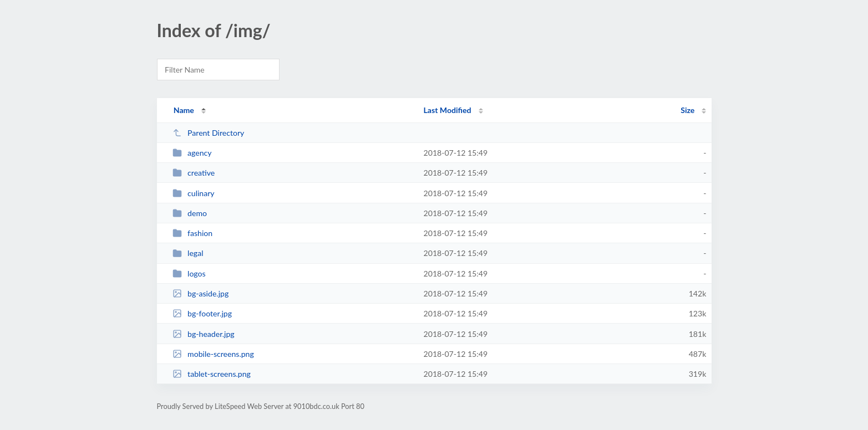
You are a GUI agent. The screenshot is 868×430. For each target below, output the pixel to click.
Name (184, 110)
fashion (193, 233)
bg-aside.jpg (201, 293)
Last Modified (448, 110)
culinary (194, 193)
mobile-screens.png (213, 354)
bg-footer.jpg (202, 313)
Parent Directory (209, 133)
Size (687, 110)
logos (189, 273)
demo (190, 213)
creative (194, 173)
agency (192, 153)
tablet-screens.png (212, 374)
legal (188, 253)
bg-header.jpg (204, 334)
